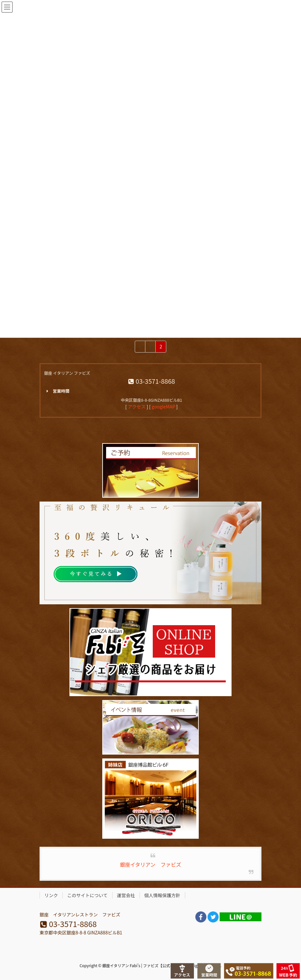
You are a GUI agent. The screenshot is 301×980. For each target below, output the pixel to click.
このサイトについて (87, 895)
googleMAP (164, 407)
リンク (51, 895)
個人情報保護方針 (162, 895)
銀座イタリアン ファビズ (151, 864)
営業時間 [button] (57, 391)
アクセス (137, 407)
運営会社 (126, 895)
